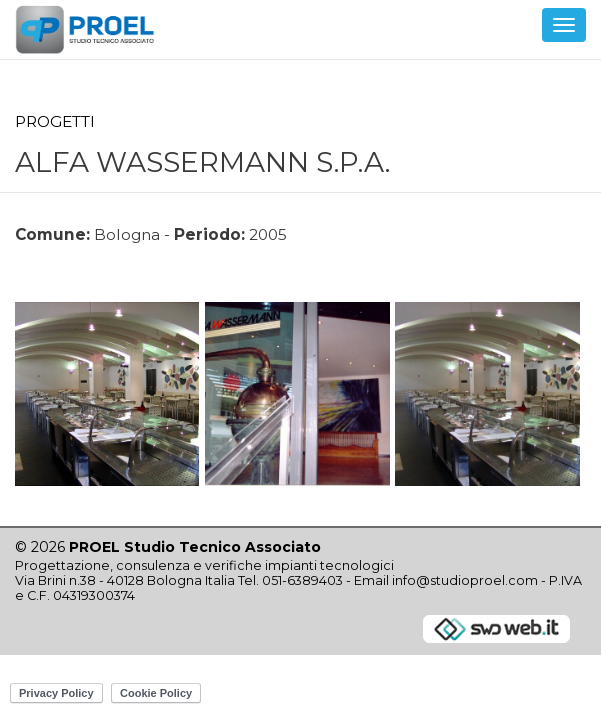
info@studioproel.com (465, 580)
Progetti (55, 121)
